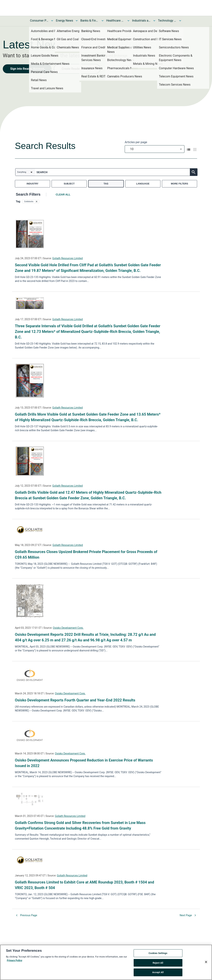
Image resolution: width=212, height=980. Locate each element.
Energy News (64, 21)
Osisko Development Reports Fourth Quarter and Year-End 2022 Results (75, 700)
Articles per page (136, 142)
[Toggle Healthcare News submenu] (128, 21)
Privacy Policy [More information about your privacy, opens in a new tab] (15, 961)
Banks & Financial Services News (90, 21)
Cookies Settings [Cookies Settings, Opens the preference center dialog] (158, 954)
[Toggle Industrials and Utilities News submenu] (154, 21)
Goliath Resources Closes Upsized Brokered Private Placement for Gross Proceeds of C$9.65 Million (86, 555)
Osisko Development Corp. (68, 628)
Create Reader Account (77, 69)
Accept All (158, 973)
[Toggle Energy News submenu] (77, 21)
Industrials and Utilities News (141, 21)
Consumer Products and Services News (39, 21)
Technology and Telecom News (167, 21)
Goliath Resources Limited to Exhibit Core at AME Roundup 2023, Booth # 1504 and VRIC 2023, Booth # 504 (85, 885)
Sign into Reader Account (27, 69)
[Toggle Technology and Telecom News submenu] (180, 21)
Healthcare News (116, 21)
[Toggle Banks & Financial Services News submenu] (103, 21)
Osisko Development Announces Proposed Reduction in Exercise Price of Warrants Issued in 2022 (84, 763)
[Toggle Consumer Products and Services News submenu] (52, 21)
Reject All (158, 964)
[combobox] (155, 149)
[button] (31, 201)
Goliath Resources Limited (67, 258)
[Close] (206, 963)
